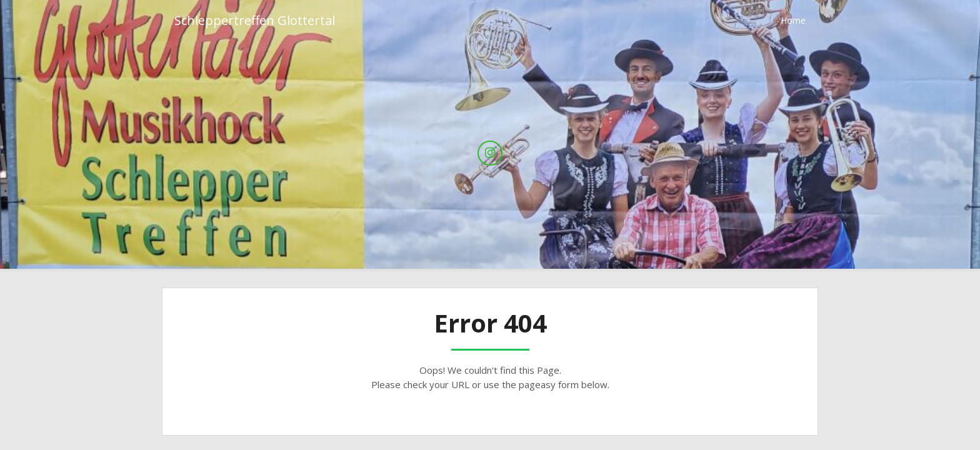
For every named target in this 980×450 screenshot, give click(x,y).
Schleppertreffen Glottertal (255, 20)
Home (793, 20)
